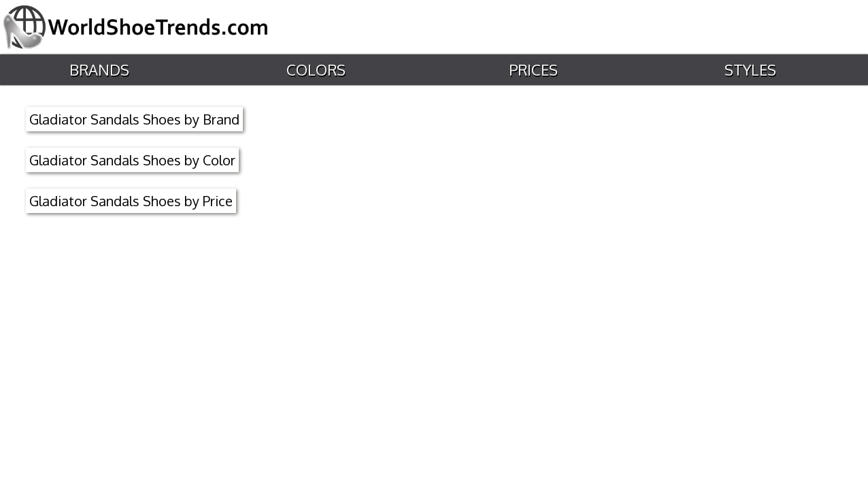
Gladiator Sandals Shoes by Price (131, 201)
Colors (315, 70)
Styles (749, 70)
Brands (98, 70)
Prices (532, 70)
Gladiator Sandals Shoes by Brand (134, 119)
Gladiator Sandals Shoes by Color (132, 160)
